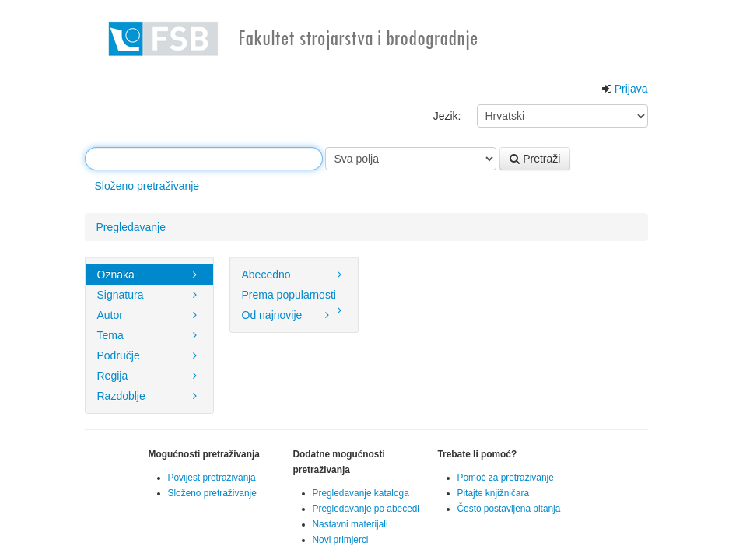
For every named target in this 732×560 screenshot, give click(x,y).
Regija (149, 376)
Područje (149, 355)
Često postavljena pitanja (509, 509)
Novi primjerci (341, 540)
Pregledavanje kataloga (361, 493)
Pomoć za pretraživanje (506, 478)
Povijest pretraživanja (212, 478)
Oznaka (149, 275)
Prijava (631, 89)
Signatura (149, 295)
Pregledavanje (131, 227)
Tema (149, 335)
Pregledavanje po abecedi (366, 509)
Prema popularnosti (294, 297)
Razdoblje (149, 396)
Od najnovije (288, 315)
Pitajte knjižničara (494, 493)
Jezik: (447, 116)
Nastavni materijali (350, 524)
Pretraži (535, 159)
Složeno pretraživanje (147, 186)
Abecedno (294, 275)
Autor (149, 315)
